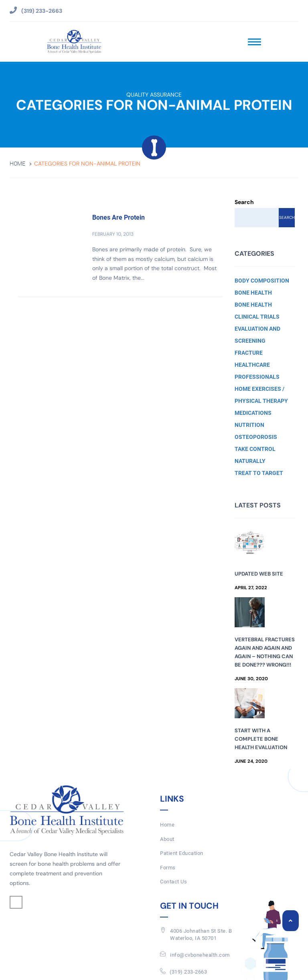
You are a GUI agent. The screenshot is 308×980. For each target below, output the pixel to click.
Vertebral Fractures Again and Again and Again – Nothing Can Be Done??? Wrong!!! (265, 652)
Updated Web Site (259, 574)
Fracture (249, 353)
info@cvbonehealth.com (200, 955)
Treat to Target (259, 473)
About (167, 839)
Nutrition (249, 425)
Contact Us (173, 882)
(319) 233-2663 (188, 972)
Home (17, 164)
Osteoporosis (256, 437)
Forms (168, 868)
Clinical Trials (257, 317)
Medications (253, 413)
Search (244, 202)
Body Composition (262, 281)
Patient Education (182, 853)
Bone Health (253, 293)
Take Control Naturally (255, 455)
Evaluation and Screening (257, 335)
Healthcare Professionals (257, 371)
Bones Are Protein (119, 217)
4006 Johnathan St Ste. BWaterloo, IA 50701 (201, 935)
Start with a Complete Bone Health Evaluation (261, 739)
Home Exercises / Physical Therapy (261, 395)
